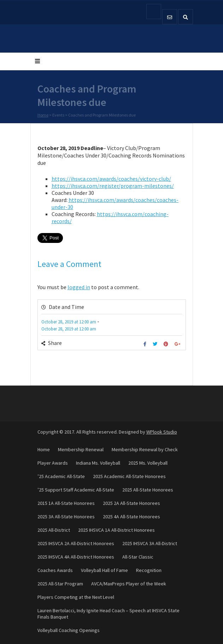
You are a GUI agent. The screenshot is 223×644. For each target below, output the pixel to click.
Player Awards (53, 463)
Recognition (149, 570)
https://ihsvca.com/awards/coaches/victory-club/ (111, 179)
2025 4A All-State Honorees (131, 517)
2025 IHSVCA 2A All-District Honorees (76, 543)
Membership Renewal (81, 449)
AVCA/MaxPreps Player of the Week (129, 584)
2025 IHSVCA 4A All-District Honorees (76, 557)
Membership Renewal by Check (145, 449)
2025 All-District (54, 530)
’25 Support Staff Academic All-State (76, 490)
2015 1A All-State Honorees (66, 503)
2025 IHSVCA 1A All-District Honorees (116, 530)
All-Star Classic (138, 557)
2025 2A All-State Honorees (131, 503)
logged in (79, 287)
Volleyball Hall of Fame (104, 570)
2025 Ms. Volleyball (148, 463)
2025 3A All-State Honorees (66, 517)
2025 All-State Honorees (148, 490)
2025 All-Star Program (60, 584)
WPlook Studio (162, 432)
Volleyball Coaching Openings (69, 630)
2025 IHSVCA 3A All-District (150, 543)
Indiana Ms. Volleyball (98, 463)
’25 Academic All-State (61, 476)
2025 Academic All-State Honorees (129, 476)
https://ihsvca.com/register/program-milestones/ (113, 186)
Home (43, 115)
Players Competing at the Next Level (76, 597)
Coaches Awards (55, 570)
